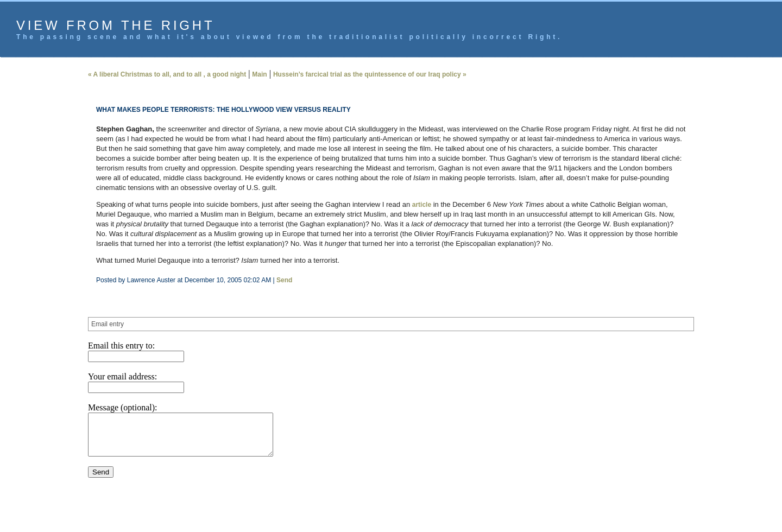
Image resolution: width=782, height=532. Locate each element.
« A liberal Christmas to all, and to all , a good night (167, 74)
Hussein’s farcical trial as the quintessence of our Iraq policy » (370, 74)
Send (284, 280)
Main (259, 74)
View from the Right (115, 25)
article (422, 205)
